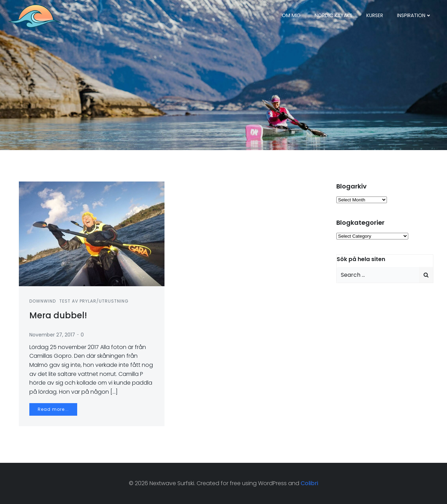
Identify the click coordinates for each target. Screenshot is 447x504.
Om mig (291, 15)
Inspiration (414, 15)
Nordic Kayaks (334, 15)
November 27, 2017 (52, 335)
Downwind (43, 301)
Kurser (375, 15)
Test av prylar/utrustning (94, 301)
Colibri (309, 483)
